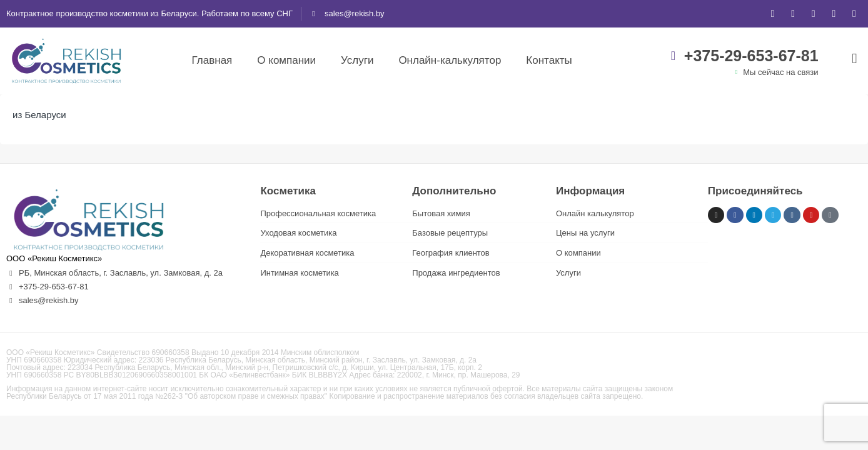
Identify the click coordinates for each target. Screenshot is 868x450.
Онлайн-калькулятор (450, 60)
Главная (212, 60)
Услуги (357, 60)
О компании (286, 60)
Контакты (549, 60)
